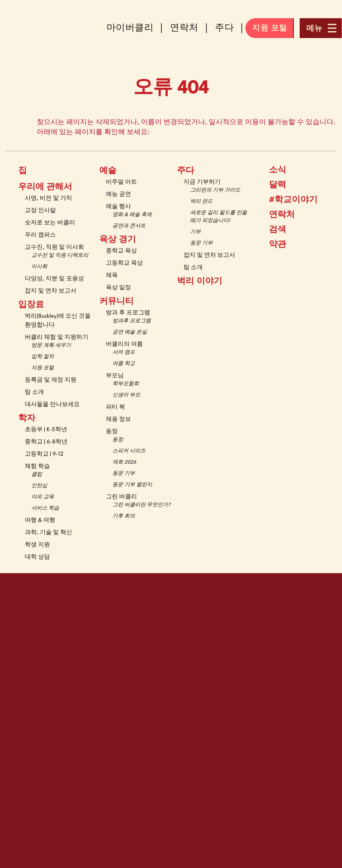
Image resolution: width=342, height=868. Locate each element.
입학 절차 (43, 357)
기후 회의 (124, 516)
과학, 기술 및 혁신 (48, 533)
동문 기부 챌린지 (132, 485)
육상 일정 (118, 288)
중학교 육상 (121, 251)
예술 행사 (118, 207)
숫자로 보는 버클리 (50, 223)
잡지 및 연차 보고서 (51, 291)
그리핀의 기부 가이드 (215, 190)
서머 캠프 (124, 353)
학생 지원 (37, 545)
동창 (112, 432)
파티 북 (115, 407)
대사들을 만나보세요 (52, 405)
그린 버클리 (121, 497)
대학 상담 (37, 557)
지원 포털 (43, 368)
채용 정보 (118, 419)
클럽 (37, 475)
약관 (273, 245)
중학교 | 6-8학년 (46, 442)
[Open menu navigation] (321, 28)
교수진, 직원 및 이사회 (54, 247)
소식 (273, 170)
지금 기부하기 (202, 182)
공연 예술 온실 (130, 332)
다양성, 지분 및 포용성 (54, 279)
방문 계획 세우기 (51, 346)
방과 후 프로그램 (128, 313)
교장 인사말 (40, 211)
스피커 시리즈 (129, 451)
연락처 (277, 215)
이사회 (39, 267)
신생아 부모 (126, 395)
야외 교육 (43, 497)
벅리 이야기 (200, 282)
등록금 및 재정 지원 (51, 380)
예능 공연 (118, 194)
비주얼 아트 (121, 182)
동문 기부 (124, 474)
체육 (112, 275)
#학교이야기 (288, 200)
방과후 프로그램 (132, 321)
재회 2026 (124, 462)
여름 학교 (124, 364)
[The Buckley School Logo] (56, 28)
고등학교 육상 (124, 263)
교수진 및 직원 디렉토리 (60, 256)
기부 (195, 232)
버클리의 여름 (124, 344)
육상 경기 (118, 240)
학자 (27, 419)
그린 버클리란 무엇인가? (141, 505)
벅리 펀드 (201, 202)
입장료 (31, 305)
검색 (273, 230)
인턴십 (39, 486)
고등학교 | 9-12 (44, 454)
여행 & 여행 (40, 520)
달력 (273, 185)
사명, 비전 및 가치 (48, 198)
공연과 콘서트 (129, 226)
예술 (108, 171)
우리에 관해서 (45, 187)
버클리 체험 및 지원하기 (57, 337)
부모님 (115, 376)
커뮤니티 (116, 302)
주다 (186, 171)
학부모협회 (126, 384)
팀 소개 (34, 392)
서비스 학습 (45, 508)
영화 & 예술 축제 (132, 215)
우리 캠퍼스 (40, 235)
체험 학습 (37, 466)
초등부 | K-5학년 (46, 430)
